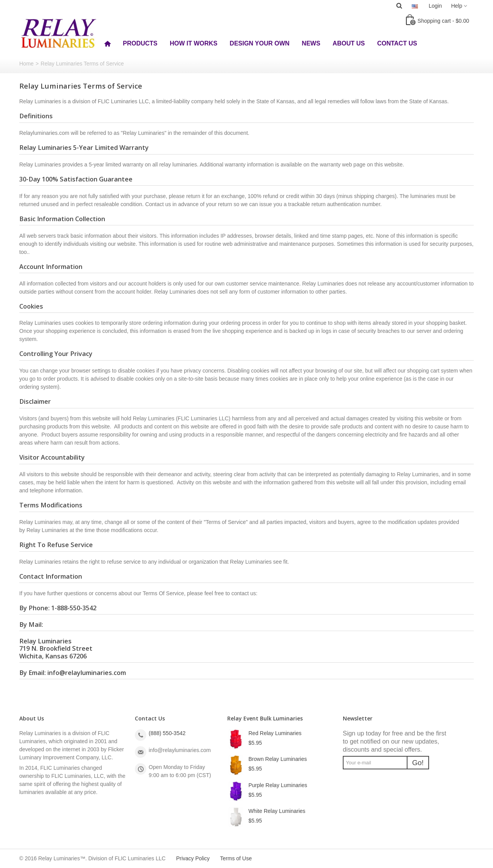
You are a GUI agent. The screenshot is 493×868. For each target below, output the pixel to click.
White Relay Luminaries (277, 811)
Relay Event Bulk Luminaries (265, 718)
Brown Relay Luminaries (278, 759)
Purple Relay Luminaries (278, 785)
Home (26, 64)
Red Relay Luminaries (275, 733)
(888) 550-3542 (167, 733)
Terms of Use (236, 858)
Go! (418, 763)
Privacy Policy (193, 858)
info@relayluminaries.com (87, 673)
